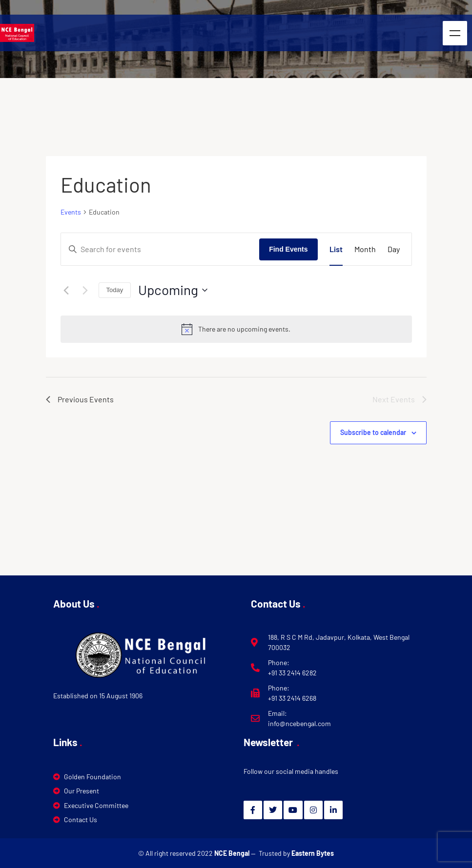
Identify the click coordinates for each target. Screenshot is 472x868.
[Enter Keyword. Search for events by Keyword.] (160, 249)
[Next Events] (85, 290)
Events (71, 212)
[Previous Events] (66, 290)
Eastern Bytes (313, 853)
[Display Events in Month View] (365, 249)
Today (115, 290)
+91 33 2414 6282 (292, 673)
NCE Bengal (233, 853)
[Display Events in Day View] (394, 249)
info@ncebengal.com (299, 723)
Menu (455, 33)
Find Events (288, 249)
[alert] (236, 329)
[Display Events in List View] (336, 249)
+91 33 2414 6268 (292, 698)
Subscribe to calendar (373, 432)
